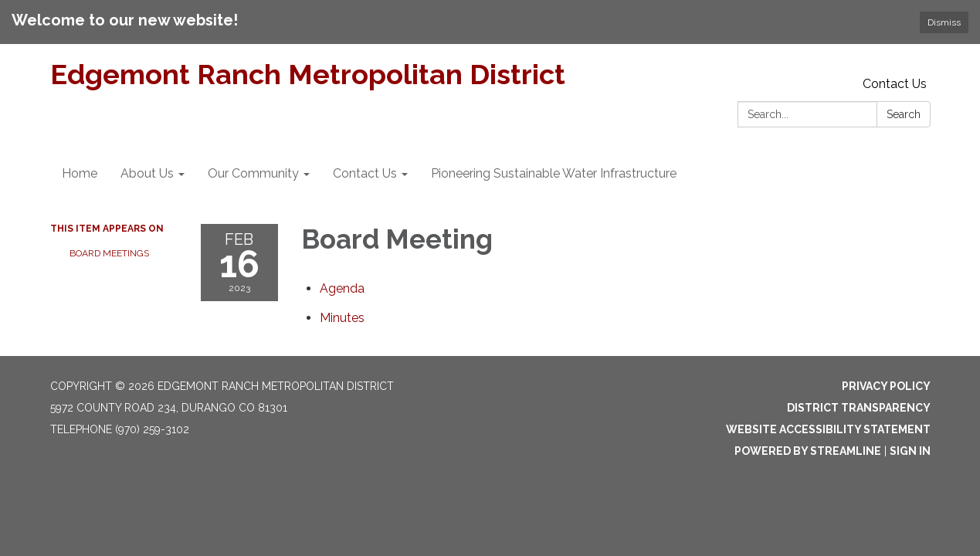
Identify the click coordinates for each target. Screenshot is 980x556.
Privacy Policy (886, 386)
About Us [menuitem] (147, 173)
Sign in (910, 451)
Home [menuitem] (80, 173)
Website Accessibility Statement (828, 429)
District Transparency (859, 408)
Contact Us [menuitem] (365, 173)
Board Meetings (109, 253)
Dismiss (944, 22)
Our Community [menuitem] (253, 173)
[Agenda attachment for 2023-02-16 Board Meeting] (342, 288)
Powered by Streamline (808, 451)
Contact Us (895, 84)
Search (904, 114)
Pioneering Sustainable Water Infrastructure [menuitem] (554, 173)
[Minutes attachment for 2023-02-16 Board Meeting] (342, 318)
